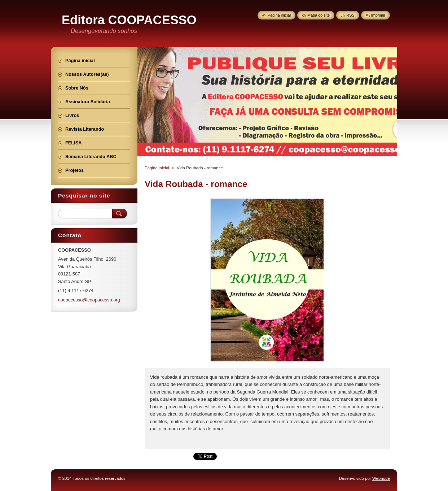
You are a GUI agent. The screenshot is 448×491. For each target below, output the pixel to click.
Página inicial (157, 168)
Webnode (381, 478)
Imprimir (378, 15)
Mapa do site (319, 15)
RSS (350, 15)
